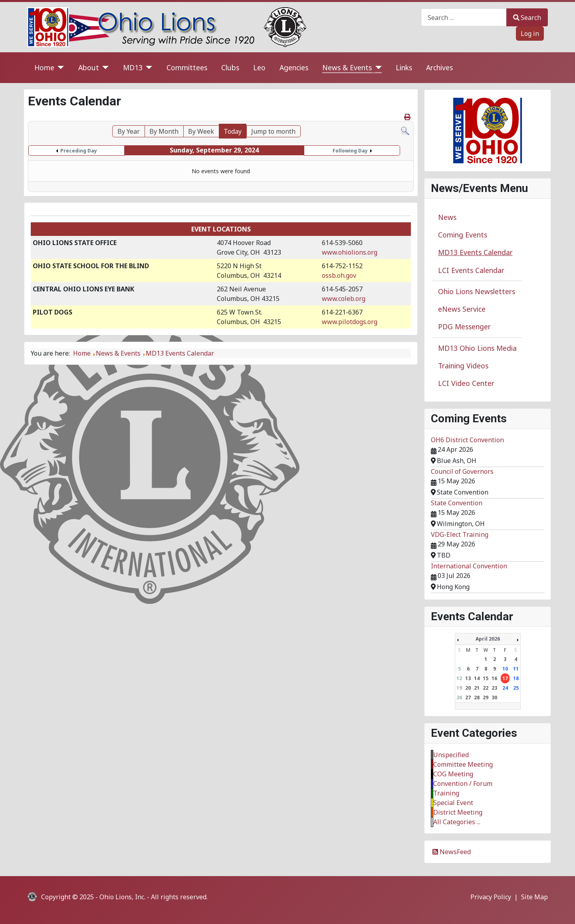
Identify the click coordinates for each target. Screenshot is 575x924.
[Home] (59, 68)
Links (404, 67)
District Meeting (458, 812)
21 (477, 688)
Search (527, 18)
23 (494, 688)
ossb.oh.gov (339, 275)
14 (477, 678)
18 (516, 678)
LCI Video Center (466, 383)
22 (486, 688)
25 (516, 688)
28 (477, 697)
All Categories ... (457, 822)
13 (468, 678)
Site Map (534, 897)
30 (494, 697)
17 (505, 678)
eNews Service (462, 309)
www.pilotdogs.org (350, 322)
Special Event (453, 803)
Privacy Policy (491, 897)
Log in (530, 34)
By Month (164, 131)
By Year (129, 131)
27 (468, 697)
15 (486, 678)
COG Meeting (453, 774)
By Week (201, 131)
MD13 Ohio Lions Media (477, 348)
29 (486, 697)
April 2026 (488, 639)
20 (468, 688)
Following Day (350, 151)
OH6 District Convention (467, 440)
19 (459, 688)
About (89, 67)
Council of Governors (462, 471)
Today (233, 131)
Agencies (294, 67)
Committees (187, 67)
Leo (259, 67)
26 (459, 697)
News (447, 217)
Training (446, 793)
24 (505, 688)
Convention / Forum (463, 784)
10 (505, 669)
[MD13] (148, 68)
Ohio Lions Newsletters (477, 291)
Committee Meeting (463, 764)
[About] (104, 68)
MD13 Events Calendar (475, 252)
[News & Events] (377, 68)
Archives (439, 67)
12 (459, 678)
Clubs (230, 67)
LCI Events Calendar (471, 270)
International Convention (469, 566)
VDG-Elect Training (460, 534)
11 (516, 669)
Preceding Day (79, 151)
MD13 (133, 67)
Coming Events (463, 235)
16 (494, 678)
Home (44, 67)
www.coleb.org (344, 299)
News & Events (347, 67)
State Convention (457, 503)
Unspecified (451, 755)
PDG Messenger (464, 326)
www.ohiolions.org (350, 252)
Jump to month (273, 131)
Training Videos (463, 366)
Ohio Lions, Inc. (122, 897)
